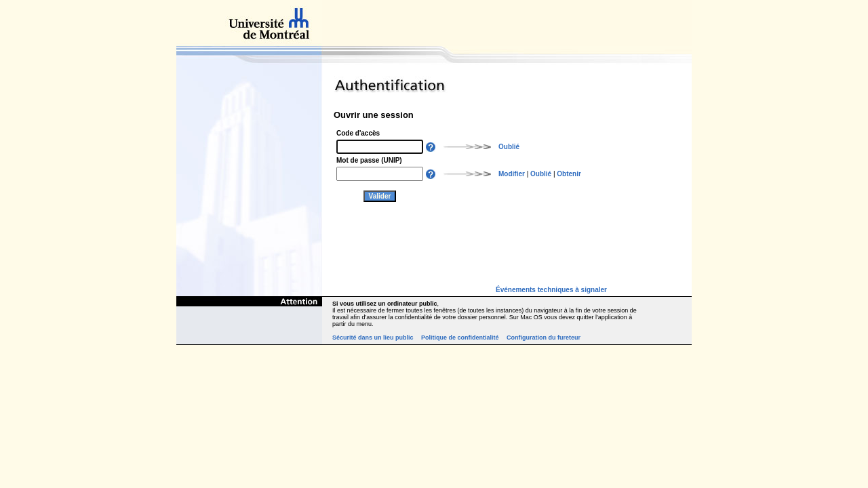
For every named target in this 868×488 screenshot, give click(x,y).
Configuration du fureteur (544, 338)
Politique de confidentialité (460, 338)
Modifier (512, 174)
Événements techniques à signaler (551, 290)
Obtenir (569, 174)
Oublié (509, 147)
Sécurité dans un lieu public (373, 338)
